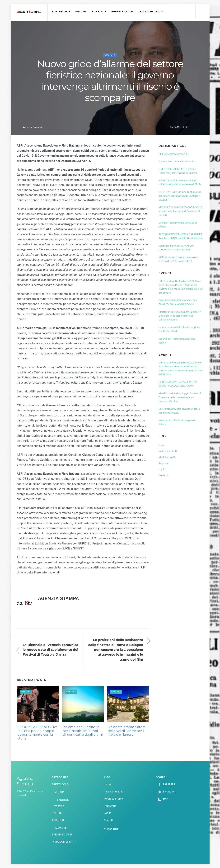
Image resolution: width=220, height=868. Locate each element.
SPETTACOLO (61, 12)
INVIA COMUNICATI (152, 12)
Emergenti (63, 800)
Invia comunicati (168, 451)
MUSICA (59, 792)
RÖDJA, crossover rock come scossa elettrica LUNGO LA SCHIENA (178, 259)
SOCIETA (110, 55)
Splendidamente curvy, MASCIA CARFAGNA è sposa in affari (176, 247)
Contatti (163, 475)
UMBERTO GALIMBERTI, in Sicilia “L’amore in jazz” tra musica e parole (178, 171)
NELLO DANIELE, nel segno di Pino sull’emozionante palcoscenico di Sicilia (180, 182)
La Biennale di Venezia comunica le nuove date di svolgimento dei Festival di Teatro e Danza (50, 650)
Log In (162, 469)
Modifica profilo (167, 457)
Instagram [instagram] (166, 792)
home (162, 445)
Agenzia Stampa (32, 127)
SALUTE (81, 12)
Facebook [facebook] (166, 784)
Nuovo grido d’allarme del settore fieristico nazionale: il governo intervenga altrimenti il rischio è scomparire (110, 81)
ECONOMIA (61, 828)
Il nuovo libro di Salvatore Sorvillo (177, 161)
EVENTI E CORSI (122, 12)
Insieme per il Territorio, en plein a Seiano (177, 341)
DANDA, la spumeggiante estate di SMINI (178, 224)
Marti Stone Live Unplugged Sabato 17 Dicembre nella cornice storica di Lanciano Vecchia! (180, 316)
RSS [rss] (162, 799)
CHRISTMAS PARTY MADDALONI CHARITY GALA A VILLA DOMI (178, 302)
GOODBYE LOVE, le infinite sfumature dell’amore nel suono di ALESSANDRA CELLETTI (180, 196)
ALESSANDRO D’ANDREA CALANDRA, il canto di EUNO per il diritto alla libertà (181, 236)
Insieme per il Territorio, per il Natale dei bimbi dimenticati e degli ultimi (83, 731)
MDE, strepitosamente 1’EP (174, 154)
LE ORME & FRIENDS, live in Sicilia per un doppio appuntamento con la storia (38, 733)
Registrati (164, 463)
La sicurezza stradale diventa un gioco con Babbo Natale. (179, 329)
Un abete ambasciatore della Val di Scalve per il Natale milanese (127, 731)
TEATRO (59, 806)
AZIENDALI (99, 12)
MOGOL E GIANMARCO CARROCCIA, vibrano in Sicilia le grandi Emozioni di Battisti (181, 211)
